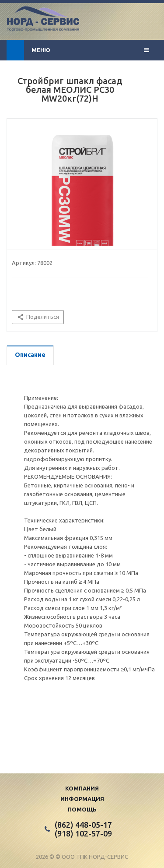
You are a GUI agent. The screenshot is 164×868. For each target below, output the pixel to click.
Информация (82, 799)
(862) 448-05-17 (83, 825)
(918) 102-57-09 (83, 833)
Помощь (82, 809)
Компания (82, 788)
